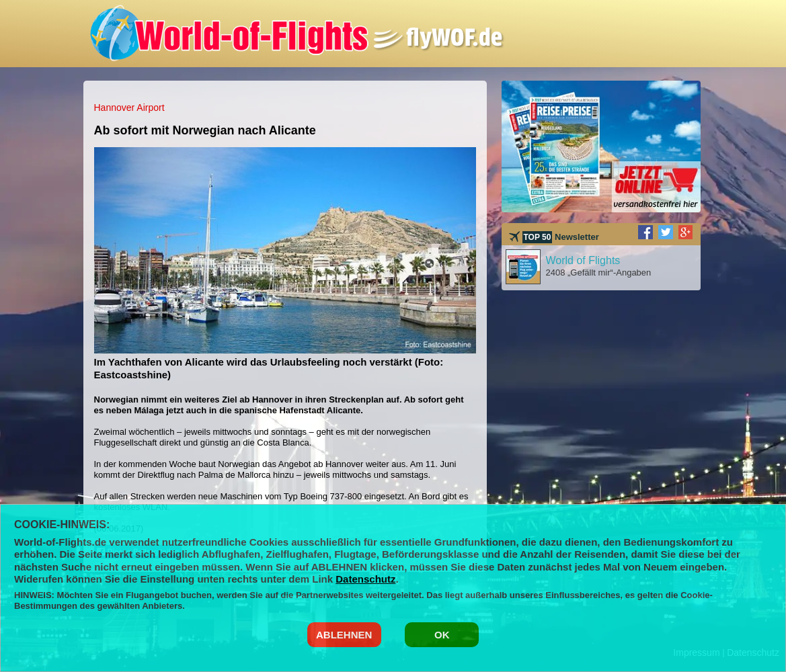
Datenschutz (365, 579)
